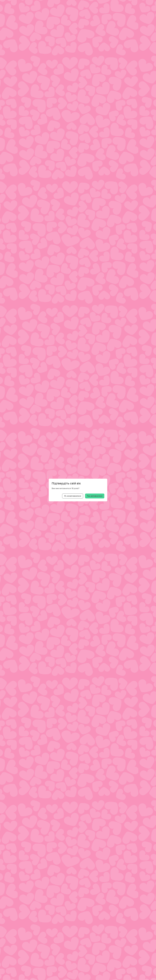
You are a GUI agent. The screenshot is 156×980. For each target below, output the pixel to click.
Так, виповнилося (95, 496)
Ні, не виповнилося (73, 496)
